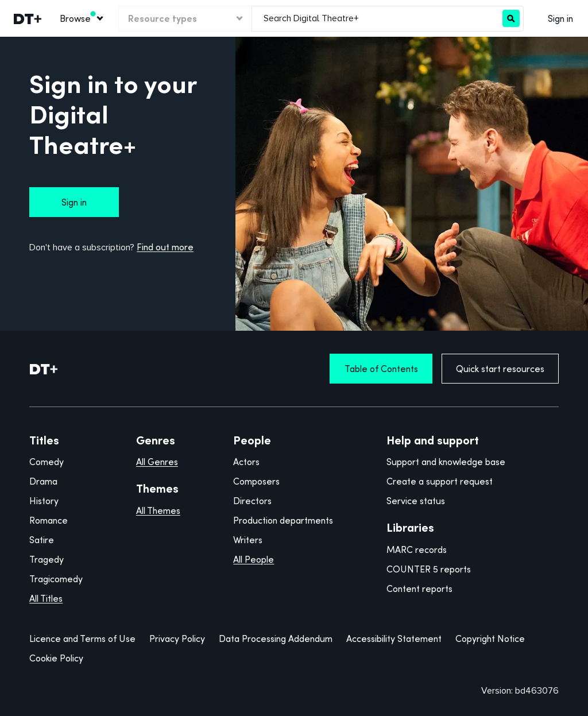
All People (254, 559)
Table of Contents (381, 369)
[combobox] (377, 19)
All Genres (157, 462)
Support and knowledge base (446, 462)
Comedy (47, 462)
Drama (43, 481)
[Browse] (81, 18)
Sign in (560, 18)
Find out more (165, 247)
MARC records (417, 549)
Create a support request (440, 481)
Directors (252, 501)
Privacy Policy (177, 638)
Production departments (283, 520)
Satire (42, 540)
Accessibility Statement (394, 638)
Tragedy (47, 559)
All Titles (46, 598)
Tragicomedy (56, 579)
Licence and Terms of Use (82, 638)
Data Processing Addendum (276, 638)
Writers (248, 540)
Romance (49, 520)
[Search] (511, 18)
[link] (26, 18)
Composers (256, 481)
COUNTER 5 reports (429, 569)
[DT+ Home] (44, 369)
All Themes (158, 510)
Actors (246, 462)
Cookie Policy (56, 658)
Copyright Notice (490, 638)
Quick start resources (500, 369)
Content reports (419, 589)
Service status (416, 501)
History (44, 501)
